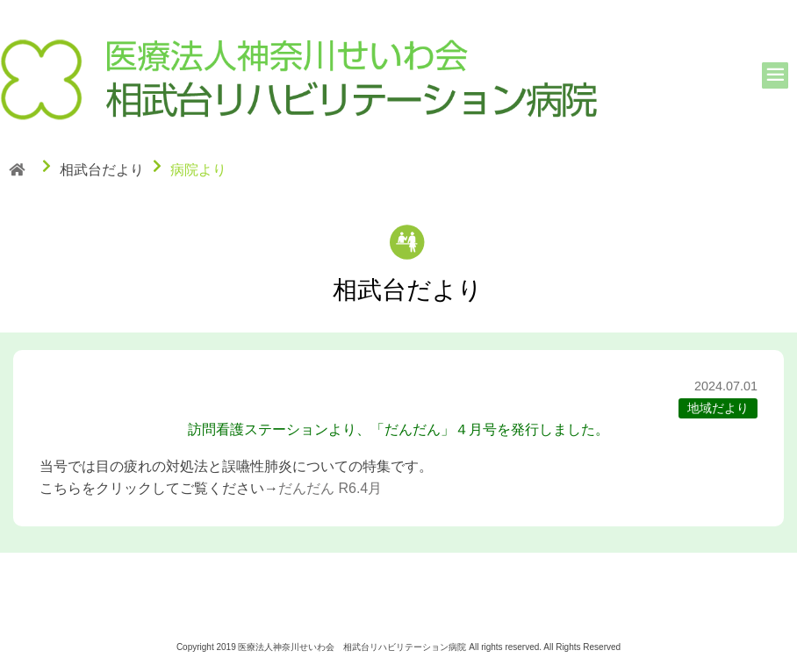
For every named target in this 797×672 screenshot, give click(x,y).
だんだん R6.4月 (330, 488)
